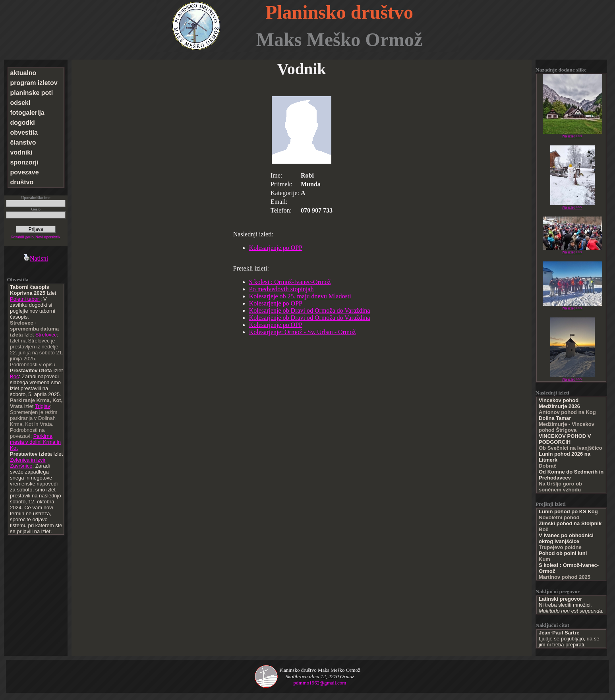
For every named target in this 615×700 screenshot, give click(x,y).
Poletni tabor (25, 299)
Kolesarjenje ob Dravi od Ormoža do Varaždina (309, 310)
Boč (14, 376)
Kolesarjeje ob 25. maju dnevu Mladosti (300, 296)
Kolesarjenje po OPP (276, 248)
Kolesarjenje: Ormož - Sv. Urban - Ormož (303, 332)
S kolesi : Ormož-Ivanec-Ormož (290, 282)
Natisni (36, 258)
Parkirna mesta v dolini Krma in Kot (35, 442)
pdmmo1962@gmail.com (320, 683)
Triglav (43, 406)
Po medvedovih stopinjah (281, 289)
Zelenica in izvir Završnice (28, 463)
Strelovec (46, 335)
